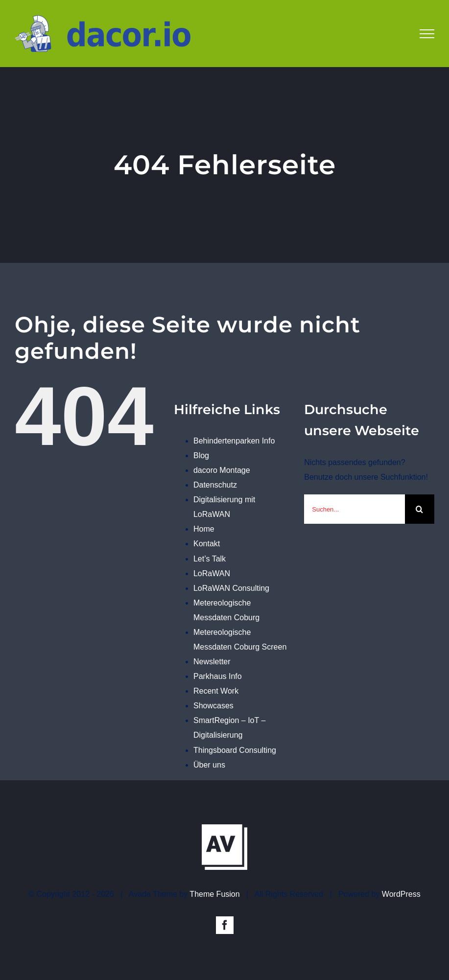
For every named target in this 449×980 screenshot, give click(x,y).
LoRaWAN (212, 573)
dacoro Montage (222, 470)
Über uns (209, 765)
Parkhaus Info (218, 676)
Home (204, 529)
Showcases (213, 706)
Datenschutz (215, 485)
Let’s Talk (210, 559)
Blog (201, 455)
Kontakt (207, 544)
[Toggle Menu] (427, 34)
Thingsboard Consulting (235, 750)
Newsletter (212, 662)
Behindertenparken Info (234, 441)
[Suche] (420, 509)
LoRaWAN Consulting (231, 588)
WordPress (401, 894)
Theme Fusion (214, 894)
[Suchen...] (354, 509)
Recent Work (216, 691)
